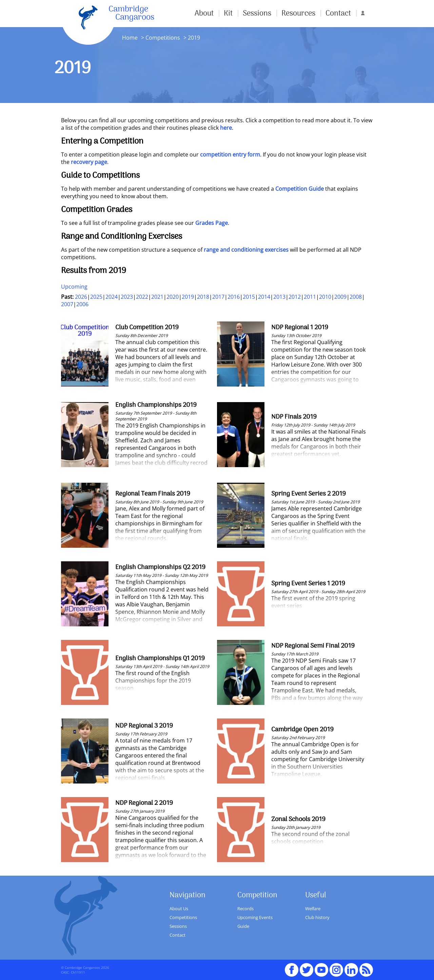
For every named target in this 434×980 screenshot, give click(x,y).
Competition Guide (300, 189)
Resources (298, 14)
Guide (243, 926)
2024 (112, 297)
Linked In (351, 970)
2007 (67, 304)
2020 (173, 297)
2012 (295, 297)
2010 (325, 297)
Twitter (307, 967)
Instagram (336, 967)
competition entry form (230, 154)
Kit (228, 14)
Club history (317, 917)
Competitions (163, 38)
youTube (321, 967)
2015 (249, 297)
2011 (310, 297)
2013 (279, 297)
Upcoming (74, 287)
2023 (127, 297)
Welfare (313, 909)
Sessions (257, 14)
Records (245, 909)
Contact (338, 14)
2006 (82, 304)
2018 (203, 297)
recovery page (89, 162)
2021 (157, 297)
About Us (179, 909)
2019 (188, 297)
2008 (356, 297)
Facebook (292, 967)
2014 (264, 297)
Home (130, 38)
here (226, 128)
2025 (96, 297)
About (204, 14)
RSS (366, 967)
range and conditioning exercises (246, 250)
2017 (218, 297)
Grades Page (212, 223)
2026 (81, 297)
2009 (340, 297)
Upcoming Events (255, 917)
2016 (234, 297)
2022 (142, 297)
